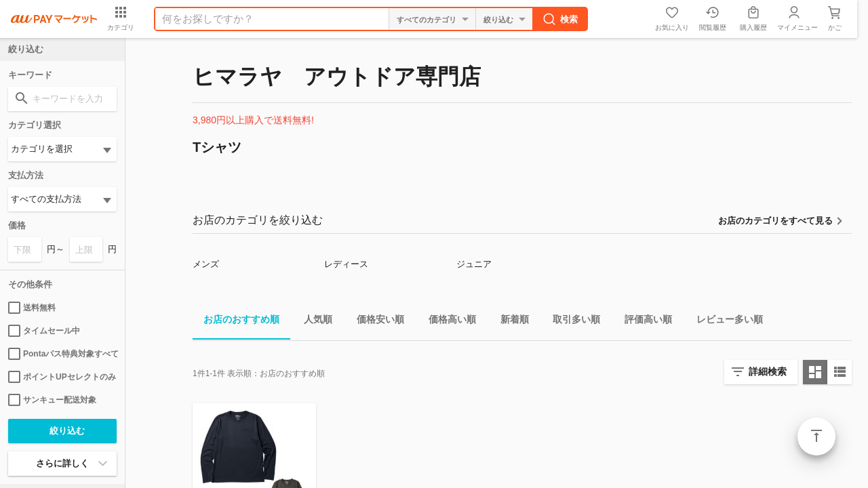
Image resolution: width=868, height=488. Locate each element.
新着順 (509, 322)
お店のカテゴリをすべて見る (775, 221)
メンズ (206, 264)
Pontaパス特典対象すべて (62, 354)
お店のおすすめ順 (236, 322)
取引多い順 (571, 322)
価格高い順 (447, 322)
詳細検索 (768, 371)
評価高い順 (643, 322)
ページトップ (816, 436)
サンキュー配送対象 (52, 400)
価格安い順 (375, 322)
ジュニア (474, 264)
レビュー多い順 (724, 322)
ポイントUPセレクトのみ (62, 377)
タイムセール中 (44, 331)
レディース (346, 264)
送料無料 (32, 308)
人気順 (313, 322)
